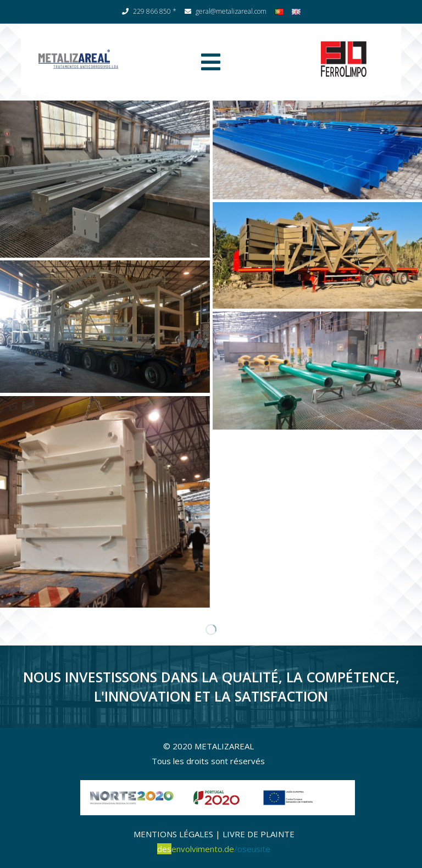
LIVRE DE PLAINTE (259, 834)
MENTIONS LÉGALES (173, 834)
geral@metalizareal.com (226, 11)
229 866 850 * (149, 11)
